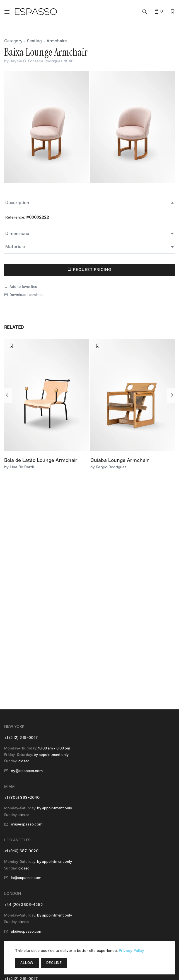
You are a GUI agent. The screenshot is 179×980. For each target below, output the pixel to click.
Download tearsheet (24, 295)
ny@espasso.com (27, 771)
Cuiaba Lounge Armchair (120, 460)
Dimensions (17, 233)
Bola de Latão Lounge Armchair (41, 460)
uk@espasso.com (27, 931)
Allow (27, 963)
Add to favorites (21, 287)
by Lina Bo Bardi (19, 467)
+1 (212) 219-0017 (21, 738)
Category (13, 41)
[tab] (89, 203)
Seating (34, 41)
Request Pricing (90, 269)
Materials (15, 247)
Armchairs (57, 41)
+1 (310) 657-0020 (21, 851)
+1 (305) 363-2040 (22, 798)
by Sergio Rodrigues (108, 467)
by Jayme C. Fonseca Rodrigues (33, 61)
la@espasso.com (26, 878)
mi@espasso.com (27, 824)
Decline (54, 963)
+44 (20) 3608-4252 (24, 905)
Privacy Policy (131, 951)
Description (17, 203)
